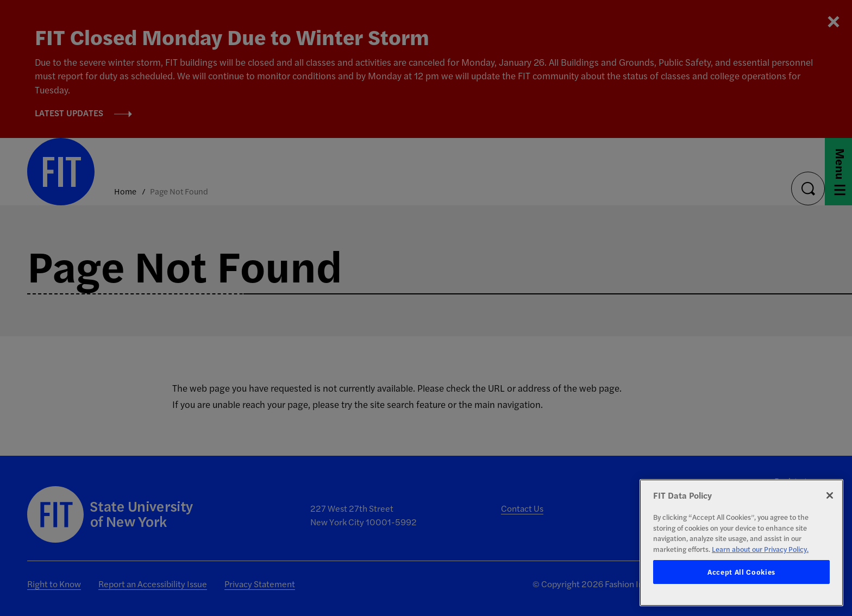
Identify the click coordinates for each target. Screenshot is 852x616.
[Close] (830, 495)
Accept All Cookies (741, 572)
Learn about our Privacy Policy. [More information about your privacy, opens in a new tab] (760, 549)
